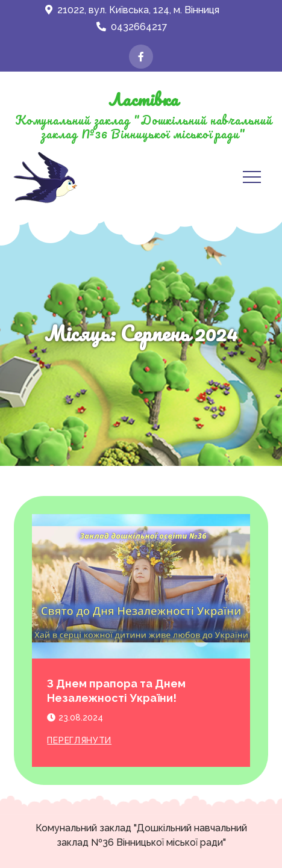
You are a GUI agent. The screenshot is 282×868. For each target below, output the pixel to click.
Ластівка (143, 99)
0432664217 (132, 27)
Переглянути (79, 740)
